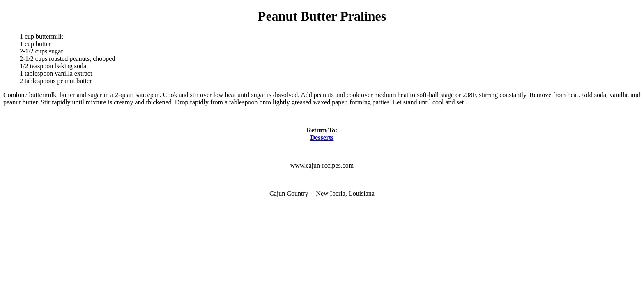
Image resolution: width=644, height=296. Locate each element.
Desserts (322, 138)
